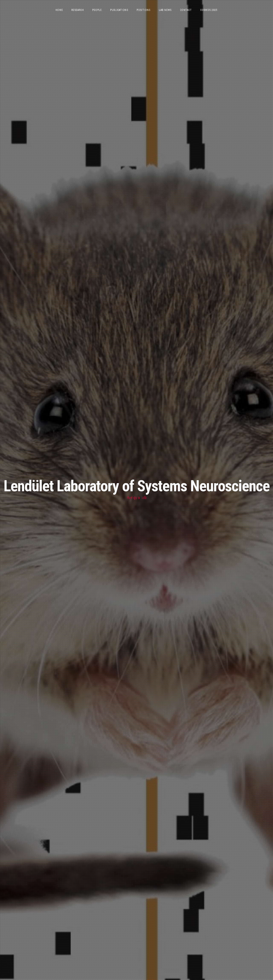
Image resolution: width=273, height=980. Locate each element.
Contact (186, 10)
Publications (119, 10)
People (97, 10)
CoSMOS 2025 (209, 10)
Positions (144, 10)
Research (78, 10)
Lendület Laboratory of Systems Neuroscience (137, 486)
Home (59, 10)
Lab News (165, 10)
